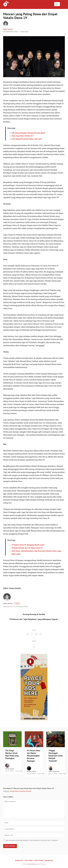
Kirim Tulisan (29, 860)
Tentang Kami (19, 860)
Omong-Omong (31, 864)
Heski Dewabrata (54, 771)
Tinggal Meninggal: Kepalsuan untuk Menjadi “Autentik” (56, 756)
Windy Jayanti (10, 769)
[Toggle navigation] (57, 4)
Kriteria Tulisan (39, 860)
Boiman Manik (31, 771)
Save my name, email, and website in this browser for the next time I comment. (32, 840)
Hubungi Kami (49, 860)
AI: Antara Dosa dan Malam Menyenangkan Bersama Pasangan (33, 756)
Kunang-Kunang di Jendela (34, 614)
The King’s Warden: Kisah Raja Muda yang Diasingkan (12, 754)
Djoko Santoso (8, 29)
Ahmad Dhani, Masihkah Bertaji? (21, 791)
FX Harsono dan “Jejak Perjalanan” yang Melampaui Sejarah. (34, 619)
